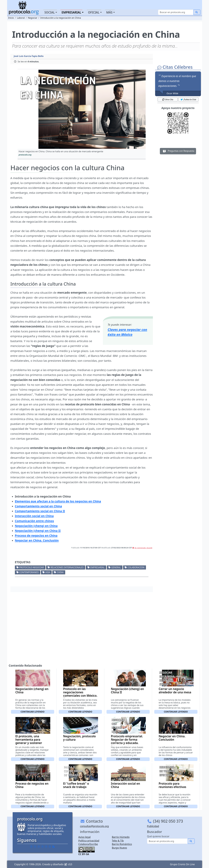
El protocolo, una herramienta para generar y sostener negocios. (29, 741)
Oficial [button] (94, 12)
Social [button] (50, 12)
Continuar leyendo (33, 712)
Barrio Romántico (122, 844)
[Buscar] (176, 12)
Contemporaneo (29, 572)
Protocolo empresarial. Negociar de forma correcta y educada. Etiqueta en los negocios (127, 743)
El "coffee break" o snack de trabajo (76, 785)
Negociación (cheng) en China (32, 691)
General (116, 567)
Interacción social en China (126, 785)
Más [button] (109, 12)
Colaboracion (136, 567)
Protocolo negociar (31, 567)
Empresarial (97, 567)
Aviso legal (85, 837)
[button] (82, 109)
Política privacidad (89, 841)
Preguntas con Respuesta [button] (178, 151)
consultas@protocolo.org (94, 826)
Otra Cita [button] (168, 99)
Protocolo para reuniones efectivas (173, 785)
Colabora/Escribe (88, 844)
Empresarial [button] (71, 12)
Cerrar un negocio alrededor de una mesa (175, 691)
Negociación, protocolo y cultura (80, 738)
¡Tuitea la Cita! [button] (188, 99)
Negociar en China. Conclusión (172, 738)
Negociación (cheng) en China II (127, 691)
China (60, 572)
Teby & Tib (118, 841)
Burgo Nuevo (119, 848)
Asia (48, 572)
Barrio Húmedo (121, 837)
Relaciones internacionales (67, 567)
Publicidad (153, 826)
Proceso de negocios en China (32, 785)
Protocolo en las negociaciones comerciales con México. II (80, 694)
